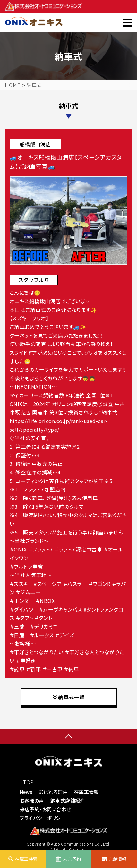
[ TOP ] (29, 782)
